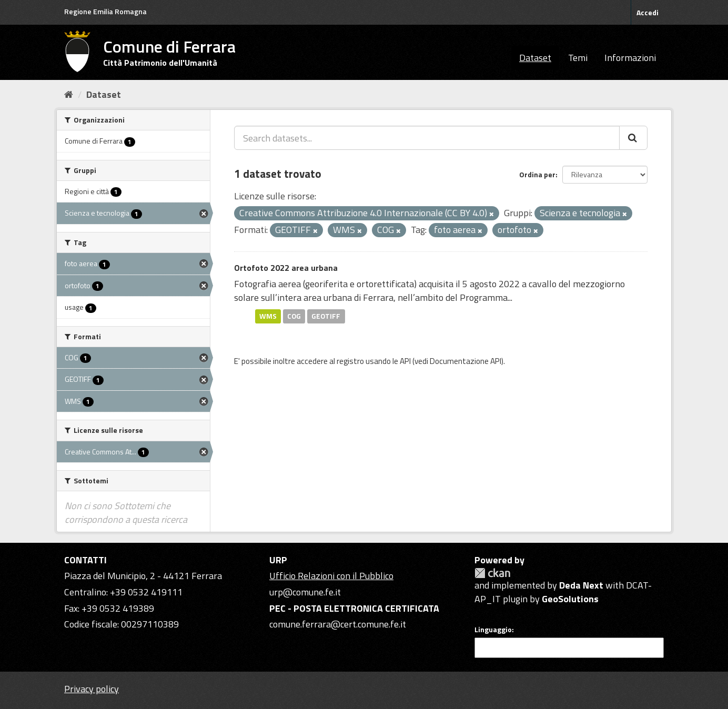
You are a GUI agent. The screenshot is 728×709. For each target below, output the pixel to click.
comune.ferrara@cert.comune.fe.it (338, 624)
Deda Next (581, 585)
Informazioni (630, 58)
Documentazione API (466, 361)
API (405, 361)
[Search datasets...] (427, 138)
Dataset (535, 58)
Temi (578, 58)
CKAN (492, 573)
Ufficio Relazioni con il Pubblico (331, 576)
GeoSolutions (570, 599)
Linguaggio (493, 630)
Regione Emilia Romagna (105, 11)
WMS (268, 316)
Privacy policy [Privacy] (92, 689)
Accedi (648, 12)
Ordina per (537, 174)
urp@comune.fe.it (305, 592)
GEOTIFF (326, 316)
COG (294, 316)
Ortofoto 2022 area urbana (286, 268)
